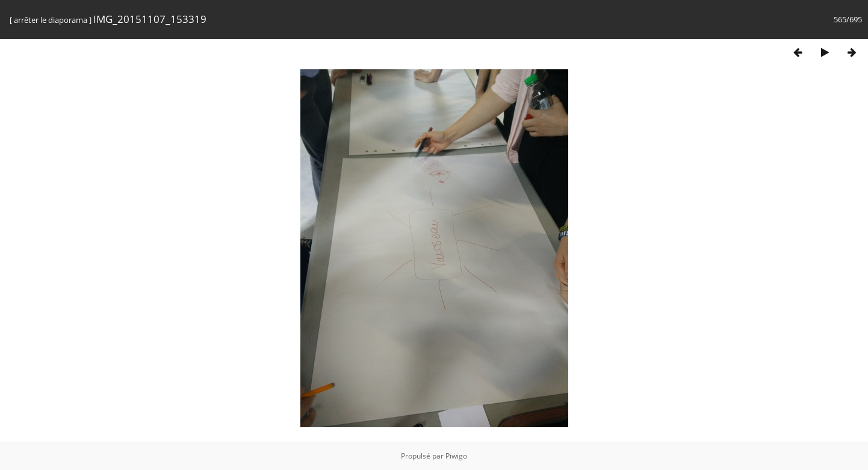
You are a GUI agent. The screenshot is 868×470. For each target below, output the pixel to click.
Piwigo (456, 456)
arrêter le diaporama (51, 20)
